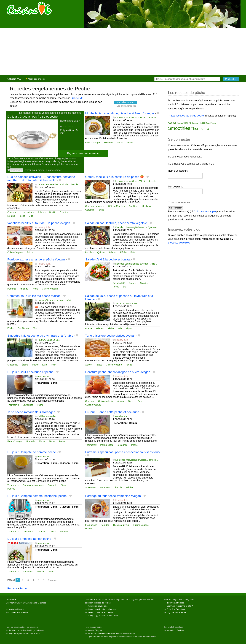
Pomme (11, 489)
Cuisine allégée (106, 401)
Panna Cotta (107, 445)
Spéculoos (90, 487)
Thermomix (13, 405)
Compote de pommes (33, 485)
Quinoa (101, 252)
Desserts (195, 123)
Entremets (105, 487)
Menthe (11, 216)
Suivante (52, 580)
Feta (133, 252)
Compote (52, 485)
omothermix (68, 126)
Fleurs (120, 143)
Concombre (13, 212)
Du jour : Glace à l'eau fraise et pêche (32, 117)
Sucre (131, 401)
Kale (120, 328)
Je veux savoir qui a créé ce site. (102, 609)
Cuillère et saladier (47, 416)
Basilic (53, 212)
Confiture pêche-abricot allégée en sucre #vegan (118, 372)
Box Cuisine (24, 328)
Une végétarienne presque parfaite (55, 300)
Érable (88, 328)
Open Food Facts (95, 637)
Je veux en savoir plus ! (98, 606)
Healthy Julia (44, 227)
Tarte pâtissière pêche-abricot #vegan (110, 336)
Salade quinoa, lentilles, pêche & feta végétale (116, 223)
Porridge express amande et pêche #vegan (36, 259)
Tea (35, 328)
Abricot (89, 365)
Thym (129, 328)
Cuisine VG (14, 79)
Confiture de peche (95, 206)
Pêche (130, 143)
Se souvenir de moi (181, 203)
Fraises (202, 123)
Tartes (99, 365)
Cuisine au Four (121, 525)
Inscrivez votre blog (175, 603)
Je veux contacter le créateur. (101, 612)
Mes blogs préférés (36, 79)
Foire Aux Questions (176, 609)
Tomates (64, 212)
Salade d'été (119, 283)
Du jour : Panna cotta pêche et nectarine (112, 412)
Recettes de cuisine (17, 630)
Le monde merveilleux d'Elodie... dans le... (136, 118)
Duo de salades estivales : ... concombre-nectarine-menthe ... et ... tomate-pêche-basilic (42, 179)
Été (125, 287)
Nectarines (28, 212)
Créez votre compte (205, 212)
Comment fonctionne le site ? (180, 606)
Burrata (133, 283)
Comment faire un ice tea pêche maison (34, 296)
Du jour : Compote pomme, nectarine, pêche (37, 496)
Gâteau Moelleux (117, 206)
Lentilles (89, 252)
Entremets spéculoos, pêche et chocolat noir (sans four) (122, 452)
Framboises (91, 525)
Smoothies (13, 365)
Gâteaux (89, 210)
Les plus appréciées (126, 106)
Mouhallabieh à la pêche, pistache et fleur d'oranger (120, 113)
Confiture (134, 206)
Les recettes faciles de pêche (187, 116)
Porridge (12, 289)
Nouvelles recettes (125, 102)
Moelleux (146, 206)
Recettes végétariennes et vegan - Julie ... (136, 264)
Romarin (31, 441)
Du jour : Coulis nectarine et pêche (30, 372)
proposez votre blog (179, 243)
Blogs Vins (13, 633)
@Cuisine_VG (102, 616)
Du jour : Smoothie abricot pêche (29, 539)
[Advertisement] (123, 52)
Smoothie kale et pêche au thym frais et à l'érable (40, 336)
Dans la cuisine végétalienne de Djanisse (136, 227)
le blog (91, 616)
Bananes (180, 123)
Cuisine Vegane (15, 252)
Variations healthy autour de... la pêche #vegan (39, 223)
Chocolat (118, 487)
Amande (24, 289)
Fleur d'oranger (93, 143)
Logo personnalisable (176, 612)
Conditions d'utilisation (18, 612)
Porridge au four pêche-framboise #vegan (113, 496)
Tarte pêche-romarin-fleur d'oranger (31, 412)
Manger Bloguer (95, 630)
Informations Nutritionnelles (103, 633)
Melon (208, 123)
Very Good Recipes (175, 630)
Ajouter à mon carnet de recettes (83, 153)
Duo (31, 216)
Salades (41, 212)
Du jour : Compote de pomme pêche (32, 452)
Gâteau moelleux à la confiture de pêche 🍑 (115, 177)
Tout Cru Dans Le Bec (126, 303)
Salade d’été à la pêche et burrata (108, 259)
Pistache (108, 143)
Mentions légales (16, 609)
